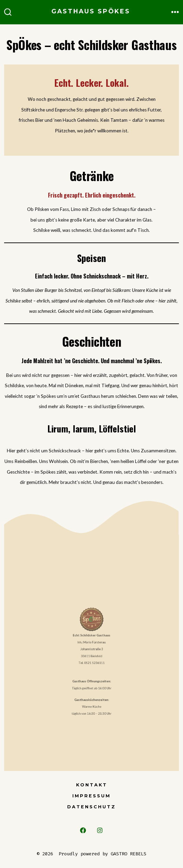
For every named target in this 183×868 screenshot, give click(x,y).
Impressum (91, 796)
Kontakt (92, 785)
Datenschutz (91, 807)
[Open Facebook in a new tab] (83, 830)
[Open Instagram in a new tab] (100, 830)
